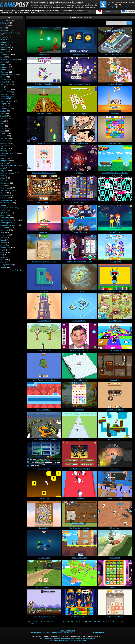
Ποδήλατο (4, 230)
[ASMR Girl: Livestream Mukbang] (44, 158)
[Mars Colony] (115, 514)
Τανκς (3, 233)
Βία (2, 255)
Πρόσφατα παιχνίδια (29, 11)
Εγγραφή (128, 7)
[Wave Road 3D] (44, 40)
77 (59, 621)
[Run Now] (79, 425)
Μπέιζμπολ (5, 47)
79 (68, 621)
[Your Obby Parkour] (44, 99)
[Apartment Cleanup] (115, 70)
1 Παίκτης (4, 21)
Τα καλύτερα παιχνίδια (10, 11)
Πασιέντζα (4, 119)
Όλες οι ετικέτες (17, 270)
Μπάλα (3, 45)
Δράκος (3, 79)
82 (81, 621)
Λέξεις (3, 178)
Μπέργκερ (4, 72)
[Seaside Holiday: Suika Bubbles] (44, 247)
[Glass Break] (79, 277)
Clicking (3, 136)
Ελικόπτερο (5, 109)
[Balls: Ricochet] (44, 484)
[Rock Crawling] (115, 543)
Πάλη (2, 262)
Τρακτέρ (4, 242)
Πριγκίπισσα (5, 188)
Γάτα (2, 131)
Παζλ (2, 193)
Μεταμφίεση (5, 195)
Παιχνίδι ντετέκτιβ (8, 74)
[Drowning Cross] (44, 454)
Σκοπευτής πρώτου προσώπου (8, 98)
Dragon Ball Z (5, 82)
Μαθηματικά (5, 161)
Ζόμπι (3, 267)
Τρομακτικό (5, 213)
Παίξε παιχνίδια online (78, 640)
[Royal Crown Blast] (115, 129)
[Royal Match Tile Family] (79, 602)
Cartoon (3, 235)
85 (95, 621)
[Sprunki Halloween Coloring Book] (115, 277)
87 (104, 621)
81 (77, 621)
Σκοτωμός (4, 84)
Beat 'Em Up (5, 218)
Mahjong (4, 151)
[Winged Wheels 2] (44, 129)
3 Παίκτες (4, 25)
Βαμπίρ (3, 250)
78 (63, 621)
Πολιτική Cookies (98, 633)
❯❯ (34, 623)
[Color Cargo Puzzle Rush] (44, 70)
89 (113, 621)
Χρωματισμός (6, 89)
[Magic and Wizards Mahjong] (79, 70)
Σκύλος (3, 111)
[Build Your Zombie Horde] (79, 514)
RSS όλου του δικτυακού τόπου (50, 633)
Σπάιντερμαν (5, 223)
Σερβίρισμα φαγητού (8, 166)
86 (99, 621)
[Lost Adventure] (79, 573)
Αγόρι (3, 104)
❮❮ (33, 621)
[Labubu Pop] (44, 514)
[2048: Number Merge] (115, 602)
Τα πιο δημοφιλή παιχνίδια (51, 11)
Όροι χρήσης (68, 633)
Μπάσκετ (4, 50)
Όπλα (2, 260)
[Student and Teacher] (115, 484)
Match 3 (3, 158)
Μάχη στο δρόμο (7, 101)
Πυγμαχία (4, 62)
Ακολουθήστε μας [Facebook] (113, 11)
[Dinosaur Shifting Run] (44, 573)
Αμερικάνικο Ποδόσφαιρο (10, 33)
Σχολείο (3, 210)
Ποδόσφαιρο (5, 94)
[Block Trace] (44, 277)
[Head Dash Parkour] (44, 395)
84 (90, 621)
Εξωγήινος (4, 30)
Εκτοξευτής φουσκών (9, 60)
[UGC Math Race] (115, 336)
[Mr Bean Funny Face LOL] (79, 336)
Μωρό (3, 40)
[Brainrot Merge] (44, 218)
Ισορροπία (4, 42)
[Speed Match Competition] (79, 99)
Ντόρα (3, 77)
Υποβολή (34, 633)
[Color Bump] (79, 484)
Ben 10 (3, 52)
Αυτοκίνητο (5, 55)
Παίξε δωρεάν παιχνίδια (58, 640)
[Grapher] (115, 188)
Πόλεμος (4, 138)
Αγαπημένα (112, 7)
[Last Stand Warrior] (44, 306)
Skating (3, 215)
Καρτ (2, 126)
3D (1, 28)
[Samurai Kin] (115, 366)
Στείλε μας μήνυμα (68, 631)
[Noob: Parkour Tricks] (79, 543)
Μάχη (2, 124)
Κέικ (2, 121)
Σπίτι (2, 114)
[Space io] (79, 158)
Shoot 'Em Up (5, 203)
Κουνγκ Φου (5, 141)
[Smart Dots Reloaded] (79, 366)
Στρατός (4, 116)
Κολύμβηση (5, 228)
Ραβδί (3, 185)
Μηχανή (3, 171)
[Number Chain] (115, 573)
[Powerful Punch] (44, 336)
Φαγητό (3, 156)
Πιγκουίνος (5, 183)
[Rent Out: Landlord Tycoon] (115, 40)
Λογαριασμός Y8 (7, 265)
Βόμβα (3, 65)
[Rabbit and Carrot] (115, 425)
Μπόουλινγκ (5, 70)
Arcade (3, 37)
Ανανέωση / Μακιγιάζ (9, 153)
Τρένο (3, 240)
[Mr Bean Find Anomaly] (79, 129)
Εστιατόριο (5, 198)
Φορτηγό (4, 143)
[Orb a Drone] (115, 454)
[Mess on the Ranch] (44, 188)
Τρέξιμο (3, 148)
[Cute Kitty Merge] (115, 247)
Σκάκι (3, 205)
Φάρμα (3, 106)
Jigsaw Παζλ (5, 190)
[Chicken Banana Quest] (79, 40)
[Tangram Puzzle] (44, 543)
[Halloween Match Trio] (79, 188)
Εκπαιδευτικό (6, 247)
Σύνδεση (120, 7)
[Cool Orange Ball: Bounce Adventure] (115, 158)
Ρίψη (2, 128)
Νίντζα (3, 176)
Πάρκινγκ (4, 181)
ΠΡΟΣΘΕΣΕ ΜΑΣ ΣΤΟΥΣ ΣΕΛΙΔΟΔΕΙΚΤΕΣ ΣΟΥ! (17, 13)
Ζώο (2, 87)
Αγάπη (3, 133)
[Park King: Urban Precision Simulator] (44, 425)
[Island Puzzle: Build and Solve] (44, 366)
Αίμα (2, 57)
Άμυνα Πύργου (6, 245)
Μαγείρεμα (5, 163)
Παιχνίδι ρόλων (6, 200)
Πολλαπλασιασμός (8, 173)
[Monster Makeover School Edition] (79, 247)
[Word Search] (79, 395)
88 (108, 621)
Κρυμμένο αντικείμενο (9, 208)
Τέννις (3, 238)
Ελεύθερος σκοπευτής (9, 220)
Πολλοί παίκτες (7, 92)
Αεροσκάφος (5, 146)
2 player (3, 23)
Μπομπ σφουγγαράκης (9, 225)
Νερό (2, 252)
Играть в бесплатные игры (64, 638)
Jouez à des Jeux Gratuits (85, 638)
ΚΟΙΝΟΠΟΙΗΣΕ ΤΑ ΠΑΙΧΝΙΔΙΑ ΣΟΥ (76, 11)
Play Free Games (46, 638)
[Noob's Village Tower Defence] (44, 602)
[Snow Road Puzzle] (79, 306)
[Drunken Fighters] (115, 218)
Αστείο (3, 168)
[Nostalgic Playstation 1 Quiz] (79, 454)
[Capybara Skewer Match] (115, 395)
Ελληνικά (127, 11)
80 (72, 621)
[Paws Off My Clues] (115, 306)
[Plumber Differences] (79, 218)
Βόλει (3, 257)
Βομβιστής (4, 67)
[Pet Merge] (115, 99)
